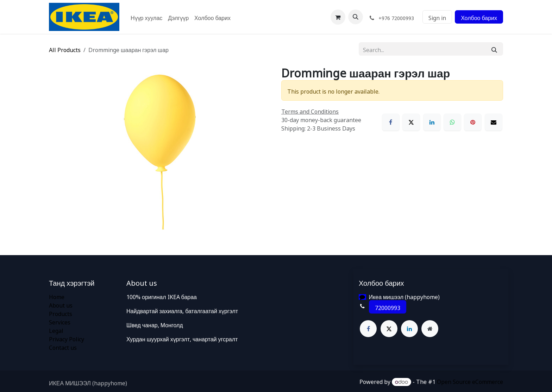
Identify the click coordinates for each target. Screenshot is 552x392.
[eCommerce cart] (338, 17)
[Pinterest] (473, 122)
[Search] (494, 49)
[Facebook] (391, 122)
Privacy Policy (67, 338)
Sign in (437, 17)
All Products (65, 49)
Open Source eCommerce (470, 381)
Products (61, 313)
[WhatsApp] (452, 122)
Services (60, 321)
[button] (356, 17)
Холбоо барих (479, 17)
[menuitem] (146, 17)
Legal (56, 330)
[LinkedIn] (432, 122)
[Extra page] (430, 329)
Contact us (63, 347)
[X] (411, 122)
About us (61, 304)
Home (57, 296)
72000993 (388, 307)
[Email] (494, 122)
